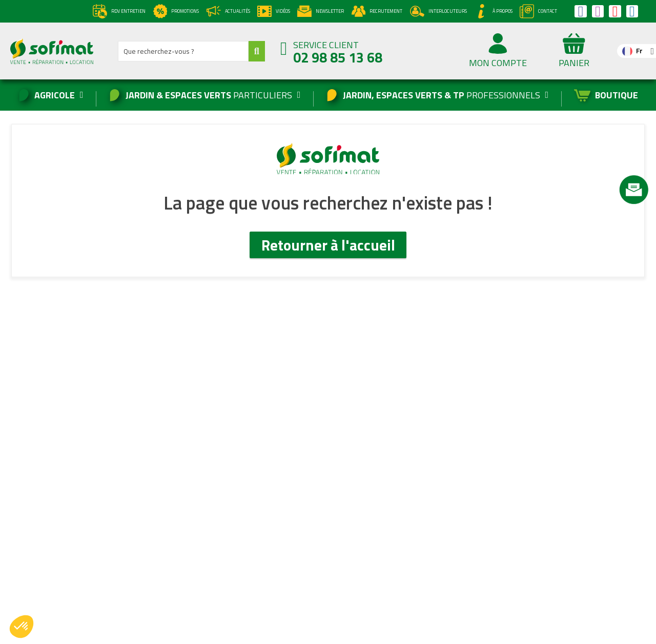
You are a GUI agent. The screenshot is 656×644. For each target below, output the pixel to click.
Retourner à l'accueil (328, 245)
